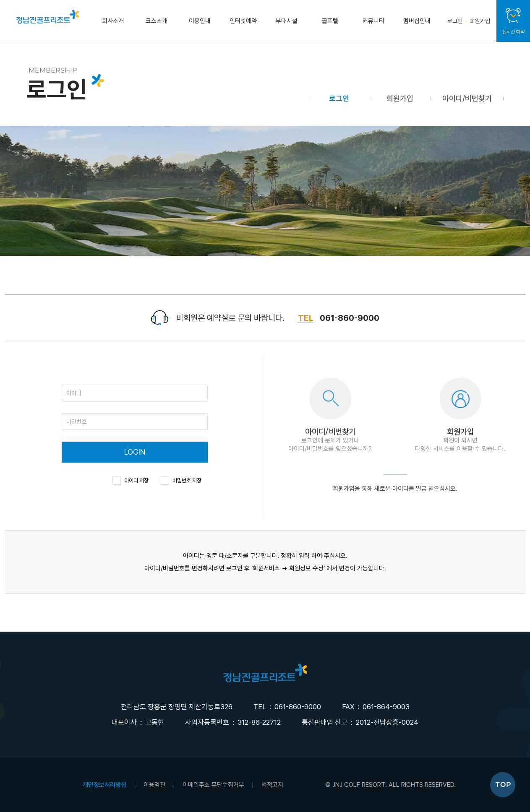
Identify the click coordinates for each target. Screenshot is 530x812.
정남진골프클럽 (47, 17)
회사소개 (113, 21)
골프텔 (330, 21)
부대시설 (287, 21)
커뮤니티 (373, 21)
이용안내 (200, 21)
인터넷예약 (243, 21)
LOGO (265, 673)
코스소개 (157, 21)
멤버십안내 (417, 21)
